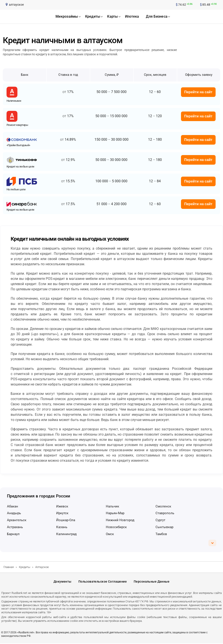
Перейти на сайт (198, 92)
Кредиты (25, 567)
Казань (62, 527)
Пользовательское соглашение (103, 582)
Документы (63, 582)
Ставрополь (165, 513)
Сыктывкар (164, 527)
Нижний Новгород (120, 520)
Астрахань (15, 527)
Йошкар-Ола (66, 520)
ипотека (132, 16)
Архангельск (17, 520)
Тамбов (161, 534)
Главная (9, 567)
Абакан (13, 506)
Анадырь (14, 513)
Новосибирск (116, 527)
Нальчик (112, 506)
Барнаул (13, 534)
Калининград (66, 534)
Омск (110, 534)
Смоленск (163, 506)
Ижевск (62, 506)
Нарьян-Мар (115, 513)
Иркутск (62, 513)
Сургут (160, 520)
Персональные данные (152, 582)
